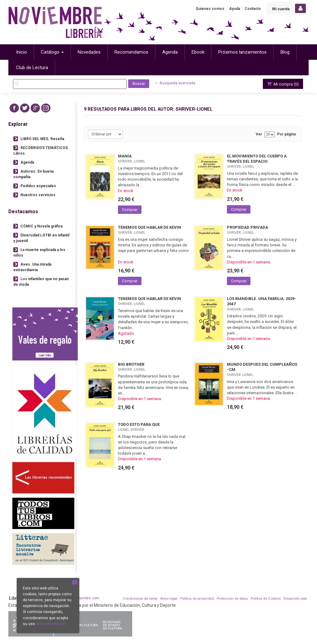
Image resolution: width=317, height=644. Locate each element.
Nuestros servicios (38, 195)
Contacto (253, 9)
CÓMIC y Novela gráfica (41, 226)
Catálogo (52, 52)
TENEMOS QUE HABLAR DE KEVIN (150, 227)
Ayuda (234, 9)
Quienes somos (210, 9)
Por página (286, 134)
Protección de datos (232, 599)
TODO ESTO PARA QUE (139, 424)
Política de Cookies (266, 599)
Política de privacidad (197, 599)
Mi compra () (282, 84)
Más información (51, 624)
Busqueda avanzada (176, 83)
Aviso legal (169, 599)
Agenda (27, 162)
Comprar (130, 210)
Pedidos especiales (38, 186)
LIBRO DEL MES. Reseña (42, 139)
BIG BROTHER (131, 364)
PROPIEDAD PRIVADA (248, 227)
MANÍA (125, 156)
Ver (259, 134)
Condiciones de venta (140, 599)
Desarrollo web (295, 599)
